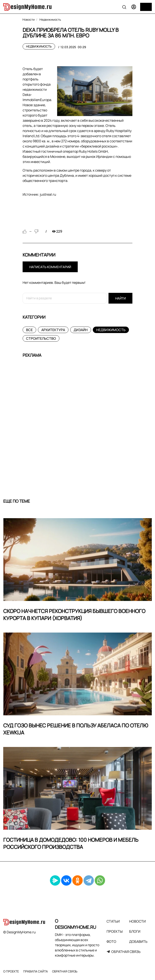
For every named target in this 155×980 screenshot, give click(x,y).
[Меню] (146, 7)
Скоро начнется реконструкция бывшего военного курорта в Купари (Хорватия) (74, 615)
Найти (120, 298)
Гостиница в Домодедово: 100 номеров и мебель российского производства (71, 843)
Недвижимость (39, 46)
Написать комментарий (50, 267)
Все (29, 330)
